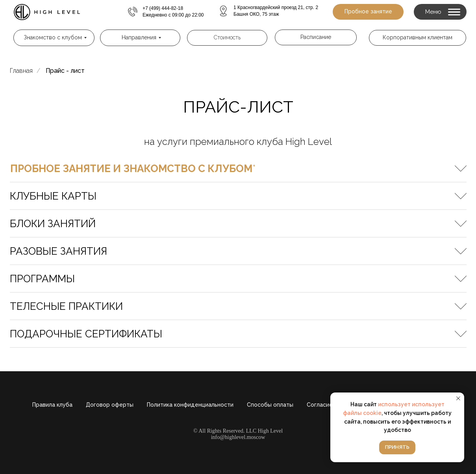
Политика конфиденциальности (190, 405)
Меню (433, 12)
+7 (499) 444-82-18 (163, 8)
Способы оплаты (270, 405)
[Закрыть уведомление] (458, 398)
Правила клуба (52, 405)
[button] (368, 12)
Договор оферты (110, 405)
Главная (21, 71)
